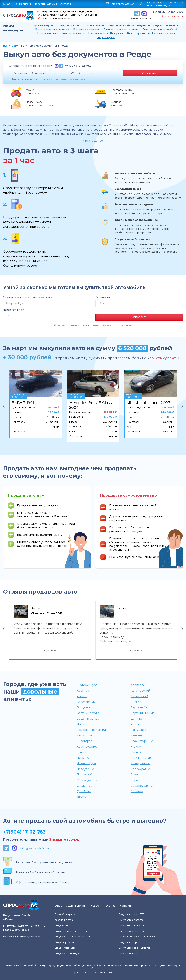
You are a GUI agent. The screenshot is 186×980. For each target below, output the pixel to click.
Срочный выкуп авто (45, 25)
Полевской (85, 774)
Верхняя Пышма (143, 713)
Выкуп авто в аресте (73, 33)
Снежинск (84, 786)
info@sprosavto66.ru (123, 4)
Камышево (138, 730)
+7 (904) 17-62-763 (78, 66)
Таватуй (82, 797)
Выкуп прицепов (106, 37)
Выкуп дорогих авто (47, 33)
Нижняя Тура (86, 763)
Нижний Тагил (141, 758)
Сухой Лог (84, 791)
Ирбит (81, 724)
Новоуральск (140, 763)
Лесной (136, 752)
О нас (7, 4)
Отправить (150, 73)
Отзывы (52, 4)
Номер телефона (14, 310)
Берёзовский (86, 702)
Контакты (65, 4)
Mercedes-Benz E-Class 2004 (90, 404)
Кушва (81, 752)
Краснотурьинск (142, 741)
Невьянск (84, 758)
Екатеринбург (87, 685)
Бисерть (137, 702)
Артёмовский (140, 691)
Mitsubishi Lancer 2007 (148, 402)
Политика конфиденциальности (22, 937)
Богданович (86, 707)
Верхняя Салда (88, 719)
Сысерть (137, 791)
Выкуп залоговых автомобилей (52, 29)
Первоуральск (141, 769)
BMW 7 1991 (23, 402)
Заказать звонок (172, 16)
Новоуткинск (86, 769)
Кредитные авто (96, 25)
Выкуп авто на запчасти (166, 25)
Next (182, 405)
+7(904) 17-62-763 (24, 832)
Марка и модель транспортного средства (28, 297)
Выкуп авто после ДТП (72, 25)
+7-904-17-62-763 (168, 12)
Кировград (85, 741)
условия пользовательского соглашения (66, 79)
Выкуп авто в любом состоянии (121, 29)
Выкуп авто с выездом (164, 33)
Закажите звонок (64, 839)
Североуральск (88, 780)
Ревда (135, 774)
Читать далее (93, 141)
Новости (39, 4)
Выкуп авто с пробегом (121, 25)
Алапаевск (138, 685)
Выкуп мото (143, 25)
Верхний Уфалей (89, 713)
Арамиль (83, 691)
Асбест (82, 696)
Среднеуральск (142, 786)
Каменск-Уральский (91, 730)
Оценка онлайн (22, 4)
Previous (4, 405)
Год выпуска (103, 297)
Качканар (138, 735)
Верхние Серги (142, 707)
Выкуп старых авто (98, 33)
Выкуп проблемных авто (86, 29)
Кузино (136, 746)
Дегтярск (137, 719)
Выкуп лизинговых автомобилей (160, 29)
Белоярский (139, 696)
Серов (135, 780)
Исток (135, 724)
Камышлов (85, 735)
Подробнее (50, 650)
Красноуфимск (88, 746)
